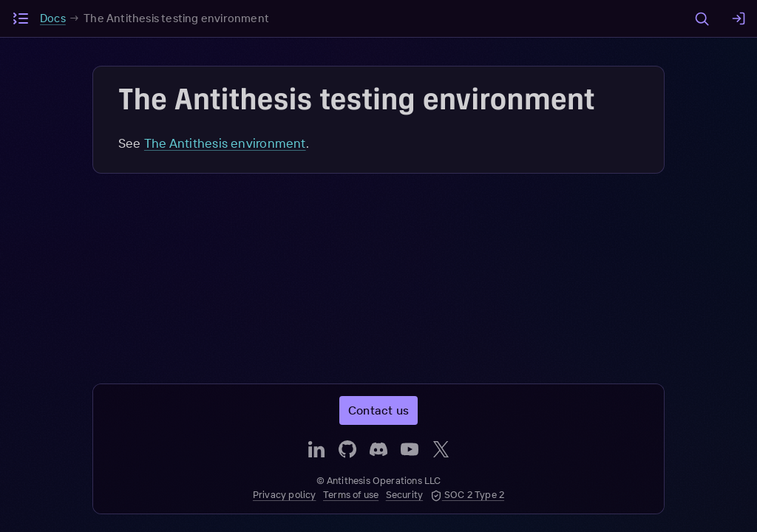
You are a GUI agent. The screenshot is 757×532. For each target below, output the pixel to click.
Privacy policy (285, 494)
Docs (53, 18)
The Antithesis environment (225, 143)
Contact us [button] (378, 410)
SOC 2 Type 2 (467, 494)
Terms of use (351, 494)
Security (404, 494)
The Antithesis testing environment (176, 18)
